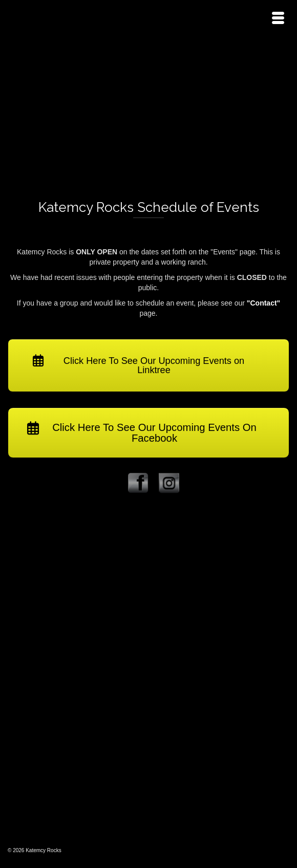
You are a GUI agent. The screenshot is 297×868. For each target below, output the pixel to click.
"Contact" (263, 303)
